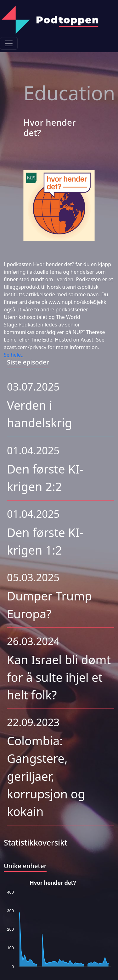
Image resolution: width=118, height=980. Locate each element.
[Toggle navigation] (9, 43)
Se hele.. (14, 355)
